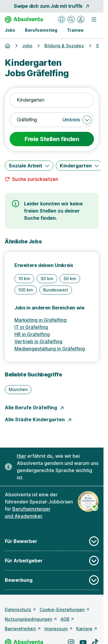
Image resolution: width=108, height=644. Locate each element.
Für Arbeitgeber (52, 561)
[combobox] (52, 100)
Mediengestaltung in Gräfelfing (50, 349)
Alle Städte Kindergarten (38, 419)
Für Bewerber (52, 541)
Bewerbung (52, 580)
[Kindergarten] (79, 166)
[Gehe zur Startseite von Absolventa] (24, 19)
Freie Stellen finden (52, 139)
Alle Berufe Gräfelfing (34, 408)
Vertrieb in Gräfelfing (38, 341)
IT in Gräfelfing (31, 327)
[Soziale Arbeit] (29, 166)
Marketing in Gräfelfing (40, 320)
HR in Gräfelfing (32, 334)
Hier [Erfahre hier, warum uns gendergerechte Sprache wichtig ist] (21, 456)
